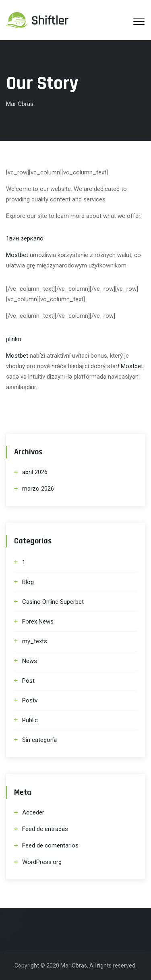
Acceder (33, 812)
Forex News (38, 622)
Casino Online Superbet (53, 602)
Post (28, 681)
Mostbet (17, 255)
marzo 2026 (38, 489)
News (30, 661)
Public (30, 720)
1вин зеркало (25, 238)
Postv (30, 700)
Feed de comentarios (50, 845)
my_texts (35, 641)
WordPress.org (42, 862)
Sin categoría (39, 740)
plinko (14, 339)
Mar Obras (74, 965)
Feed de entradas (45, 829)
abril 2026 (35, 472)
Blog (28, 582)
